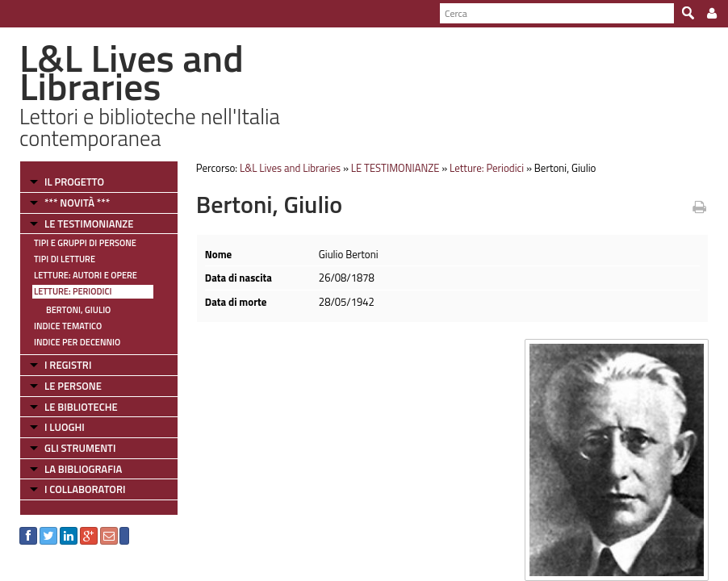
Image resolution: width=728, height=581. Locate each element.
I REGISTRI (68, 365)
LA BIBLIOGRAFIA (83, 469)
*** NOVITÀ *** (77, 203)
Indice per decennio (77, 342)
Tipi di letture (65, 259)
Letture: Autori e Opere (86, 275)
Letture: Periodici (73, 291)
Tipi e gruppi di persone (85, 243)
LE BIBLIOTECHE (81, 407)
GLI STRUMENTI (80, 448)
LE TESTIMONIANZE (89, 224)
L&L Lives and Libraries (290, 168)
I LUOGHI (65, 427)
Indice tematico (68, 326)
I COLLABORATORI (85, 489)
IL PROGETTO (74, 182)
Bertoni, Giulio (78, 310)
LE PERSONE (73, 386)
